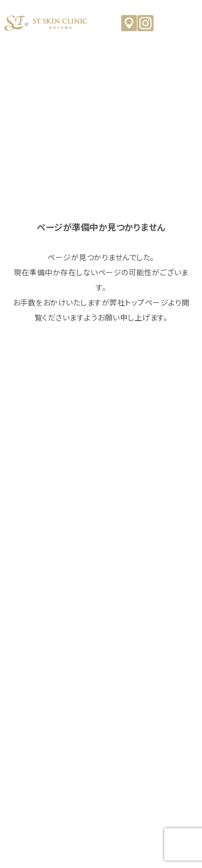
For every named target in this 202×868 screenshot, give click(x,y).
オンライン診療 (101, 681)
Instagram (145, 23)
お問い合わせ (101, 731)
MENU (189, 23)
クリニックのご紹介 (101, 558)
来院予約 (101, 706)
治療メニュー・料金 (101, 582)
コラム (101, 632)
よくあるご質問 (101, 657)
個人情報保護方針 (101, 780)
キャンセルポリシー (101, 756)
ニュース (101, 607)
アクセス (129, 23)
